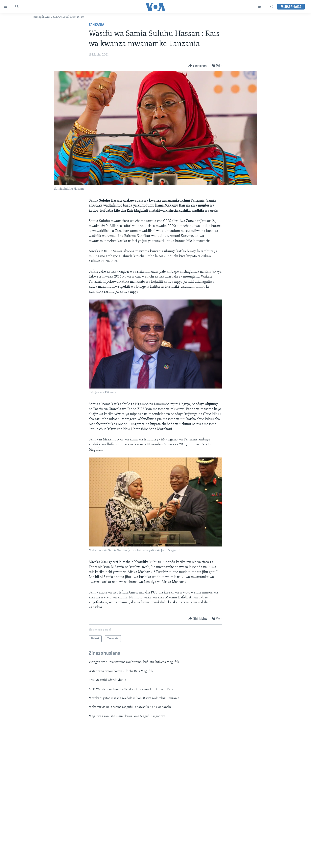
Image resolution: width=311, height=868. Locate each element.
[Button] (198, 66)
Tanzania (96, 25)
